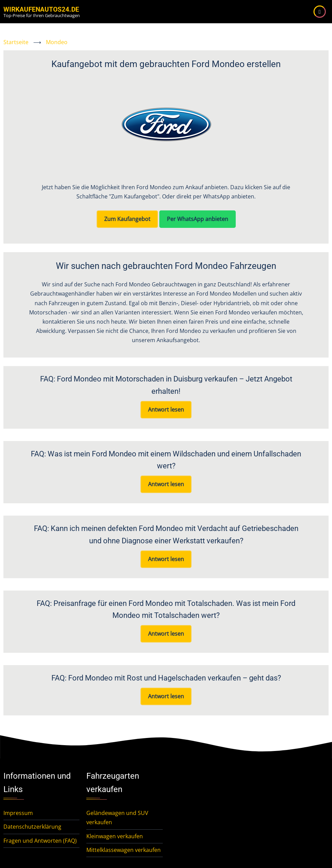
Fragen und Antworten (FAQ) (40, 841)
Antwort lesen (166, 410)
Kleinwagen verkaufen (115, 836)
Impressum (18, 813)
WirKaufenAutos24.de (41, 9)
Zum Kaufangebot (127, 219)
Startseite (16, 42)
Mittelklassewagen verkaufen (124, 850)
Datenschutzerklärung (32, 827)
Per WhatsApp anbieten (198, 219)
